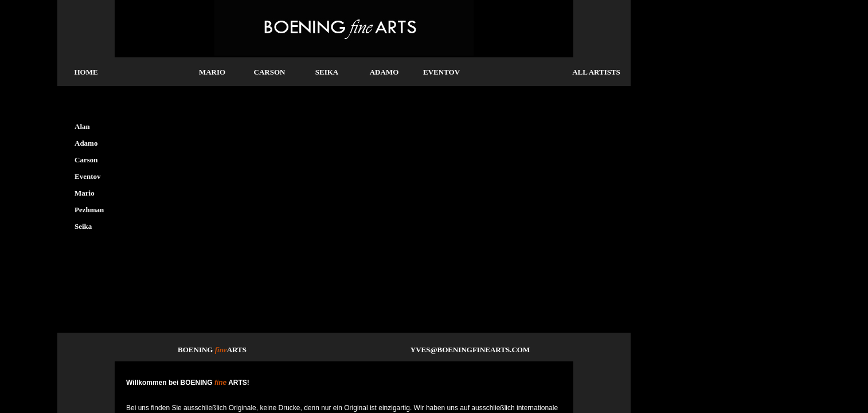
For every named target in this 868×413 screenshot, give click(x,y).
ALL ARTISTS (596, 72)
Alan (82, 126)
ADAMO (384, 72)
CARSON (270, 72)
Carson (86, 160)
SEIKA (327, 72)
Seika (83, 226)
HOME (86, 72)
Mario (85, 193)
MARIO (212, 72)
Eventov (88, 176)
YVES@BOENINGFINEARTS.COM (470, 350)
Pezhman (89, 210)
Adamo (86, 143)
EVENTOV (441, 72)
